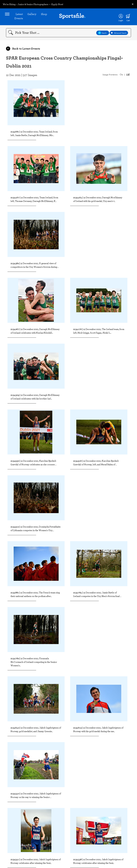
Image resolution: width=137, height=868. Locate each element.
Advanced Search (119, 35)
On (121, 76)
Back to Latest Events (23, 51)
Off (128, 76)
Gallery (33, 15)
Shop (45, 15)
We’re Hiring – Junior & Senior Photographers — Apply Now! (33, 4)
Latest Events (20, 17)
